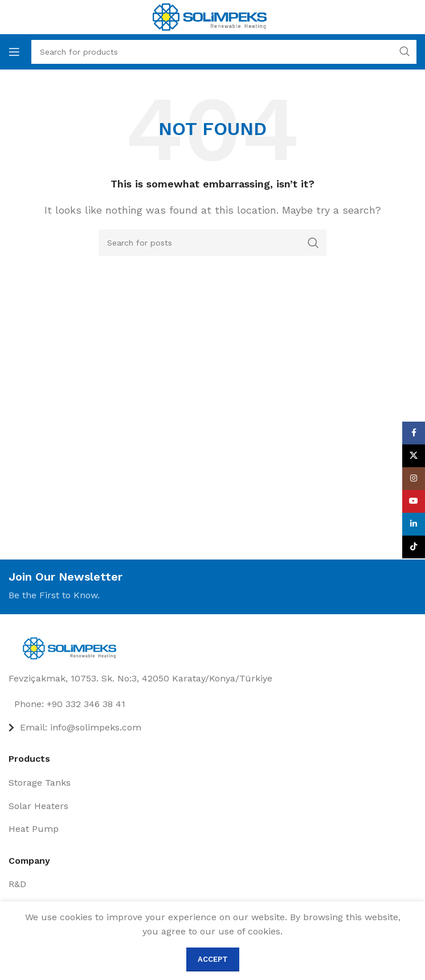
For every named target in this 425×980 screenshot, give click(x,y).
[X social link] (414, 456)
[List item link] (213, 704)
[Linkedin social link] (414, 524)
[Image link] (73, 648)
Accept (213, 959)
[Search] (213, 243)
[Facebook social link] (414, 433)
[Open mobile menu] (14, 52)
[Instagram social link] (414, 479)
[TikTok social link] (414, 547)
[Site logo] (210, 16)
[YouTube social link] (414, 501)
